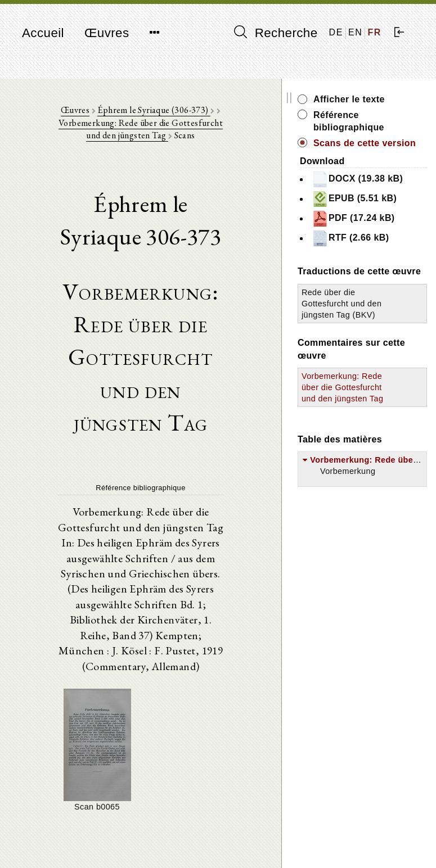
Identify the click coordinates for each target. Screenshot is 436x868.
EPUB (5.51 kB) (387, 230)
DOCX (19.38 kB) (376, 198)
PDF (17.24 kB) (386, 262)
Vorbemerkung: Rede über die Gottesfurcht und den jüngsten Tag (161, 132)
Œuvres (107, 33)
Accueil (43, 33)
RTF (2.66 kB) (384, 294)
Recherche (276, 33)
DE (336, 32)
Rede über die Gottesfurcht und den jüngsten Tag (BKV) (371, 390)
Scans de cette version (389, 149)
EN (355, 32)
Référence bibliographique (391, 121)
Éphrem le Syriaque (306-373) (175, 113)
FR (374, 32)
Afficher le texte (391, 99)
